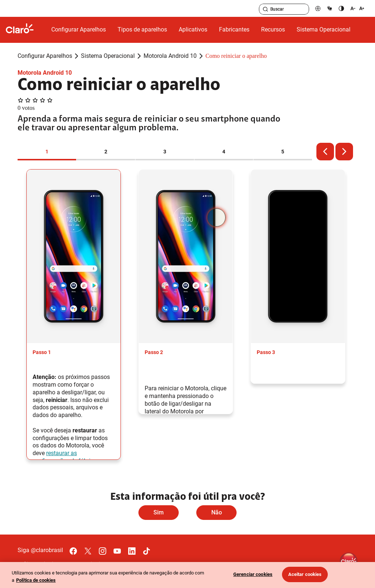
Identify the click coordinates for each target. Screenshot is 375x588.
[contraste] (341, 8)
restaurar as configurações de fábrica (65, 457)
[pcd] (318, 8)
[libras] (330, 8)
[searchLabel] (284, 9)
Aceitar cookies (305, 574)
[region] (187, 575)
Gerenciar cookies (253, 574)
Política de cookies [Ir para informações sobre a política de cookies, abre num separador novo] (36, 580)
